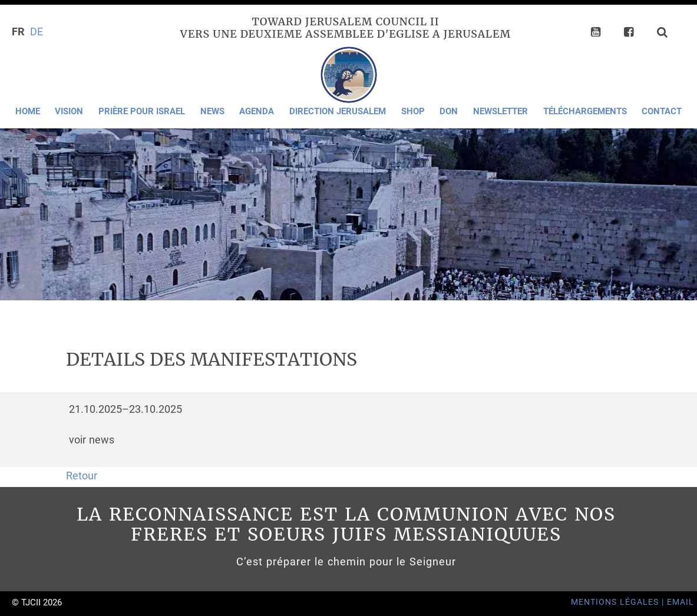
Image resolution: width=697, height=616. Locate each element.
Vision (69, 111)
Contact (662, 111)
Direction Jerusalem (338, 111)
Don (449, 111)
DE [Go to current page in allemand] (37, 32)
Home (28, 111)
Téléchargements (585, 111)
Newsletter (501, 111)
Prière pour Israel (142, 111)
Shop (413, 111)
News (212, 111)
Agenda (257, 111)
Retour (82, 476)
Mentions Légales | (619, 602)
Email (681, 602)
